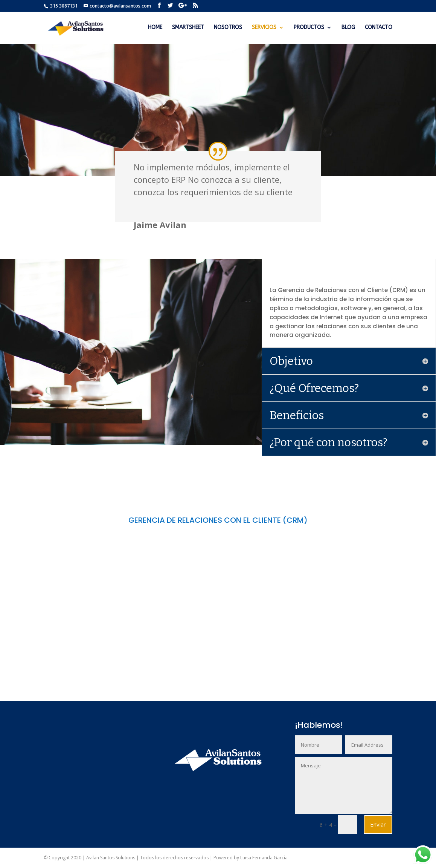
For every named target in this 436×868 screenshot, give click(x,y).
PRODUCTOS (309, 28)
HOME (155, 28)
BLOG (348, 28)
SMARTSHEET (188, 28)
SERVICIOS (264, 28)
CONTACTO (379, 28)
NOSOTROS (228, 28)
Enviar (378, 824)
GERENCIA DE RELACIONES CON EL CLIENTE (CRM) (218, 520)
